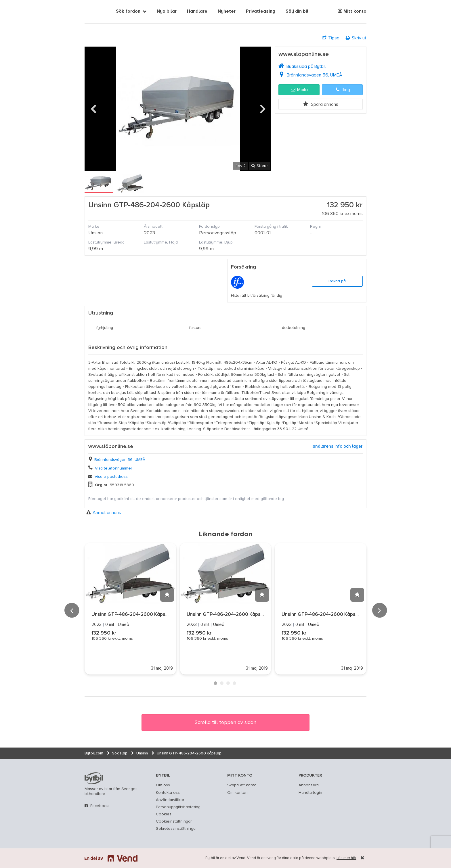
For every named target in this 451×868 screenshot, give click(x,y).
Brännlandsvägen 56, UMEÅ (315, 75)
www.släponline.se (304, 54)
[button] (167, 595)
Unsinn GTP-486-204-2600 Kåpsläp (132, 615)
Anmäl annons (104, 512)
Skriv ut (356, 38)
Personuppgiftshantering (178, 807)
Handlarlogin (310, 793)
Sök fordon (128, 12)
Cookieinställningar (174, 821)
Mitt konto (352, 11)
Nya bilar (167, 12)
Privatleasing (261, 12)
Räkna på (337, 281)
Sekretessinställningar (176, 829)
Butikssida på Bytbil (306, 66)
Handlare (197, 12)
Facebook (100, 806)
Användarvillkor (170, 800)
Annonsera (309, 785)
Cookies (164, 814)
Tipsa (331, 38)
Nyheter (227, 12)
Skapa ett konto (242, 785)
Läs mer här (346, 858)
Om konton (237, 793)
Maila (299, 90)
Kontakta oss (168, 793)
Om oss (163, 785)
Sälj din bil (297, 12)
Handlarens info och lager (336, 446)
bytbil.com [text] (94, 778)
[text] (91, 12)
